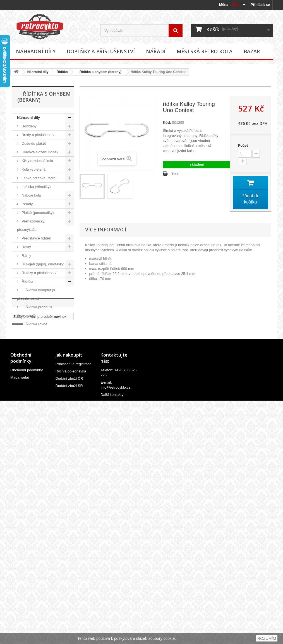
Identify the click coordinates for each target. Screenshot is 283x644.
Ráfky (26, 247)
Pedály (27, 204)
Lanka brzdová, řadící (39, 178)
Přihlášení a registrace (74, 606)
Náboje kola (31, 195)
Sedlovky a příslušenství (41, 418)
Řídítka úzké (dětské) (40, 392)
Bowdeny (29, 126)
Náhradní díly (36, 51)
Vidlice (27, 470)
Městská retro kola (205, 51)
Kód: (167, 123)
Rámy (26, 256)
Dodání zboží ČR (69, 620)
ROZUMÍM (267, 638)
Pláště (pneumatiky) (37, 213)
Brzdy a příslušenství (38, 135)
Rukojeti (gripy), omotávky (42, 264)
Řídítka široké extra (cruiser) (37, 379)
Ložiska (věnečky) (36, 187)
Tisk (175, 174)
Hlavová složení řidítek (39, 152)
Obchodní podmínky (27, 612)
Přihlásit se (260, 5)
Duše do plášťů (33, 143)
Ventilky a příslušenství (40, 461)
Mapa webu (20, 619)
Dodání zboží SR (69, 628)
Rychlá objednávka (71, 613)
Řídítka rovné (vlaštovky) (32, 328)
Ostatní (29, 401)
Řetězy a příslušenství (39, 273)
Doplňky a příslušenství (101, 51)
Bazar (252, 51)
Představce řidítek (36, 238)
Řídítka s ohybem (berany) (99, 72)
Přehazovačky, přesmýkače (31, 225)
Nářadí (156, 51)
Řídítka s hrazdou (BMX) (36, 345)
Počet (243, 145)
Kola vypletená (33, 169)
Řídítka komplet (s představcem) (36, 294)
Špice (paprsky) (34, 435)
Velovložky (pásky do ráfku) (36, 448)
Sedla (26, 409)
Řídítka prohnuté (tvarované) (35, 311)
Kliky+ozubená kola (37, 161)
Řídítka (62, 72)
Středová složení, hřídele (41, 427)
